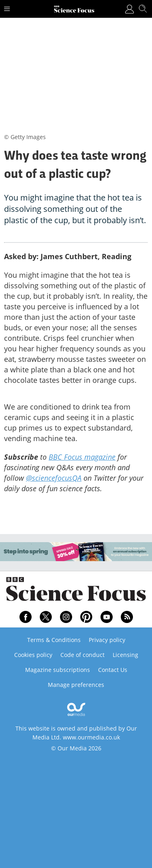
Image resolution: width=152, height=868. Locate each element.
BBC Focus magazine (82, 457)
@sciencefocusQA (54, 478)
